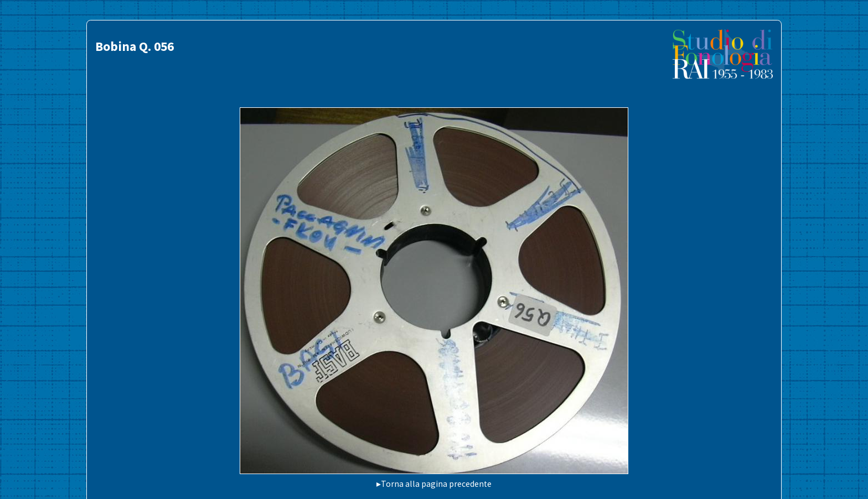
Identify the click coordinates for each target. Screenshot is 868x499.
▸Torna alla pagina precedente (434, 484)
